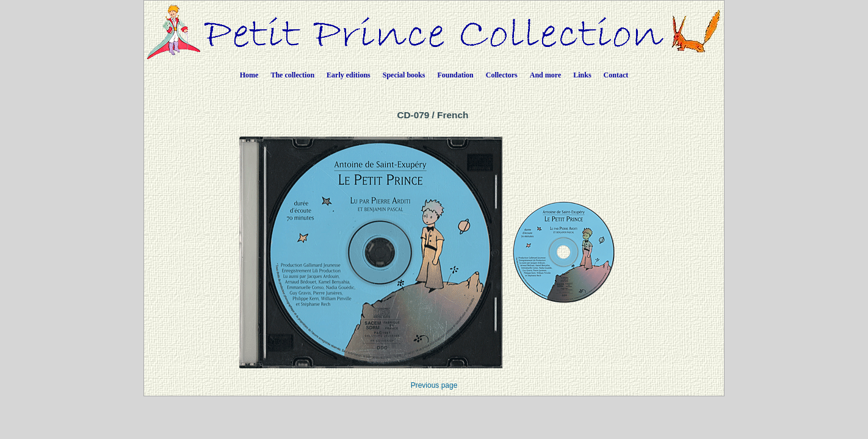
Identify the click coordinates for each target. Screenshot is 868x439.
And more (545, 75)
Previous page (434, 385)
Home (249, 75)
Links (582, 75)
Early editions (349, 75)
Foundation (455, 75)
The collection (292, 75)
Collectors (502, 75)
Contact (616, 75)
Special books (404, 75)
